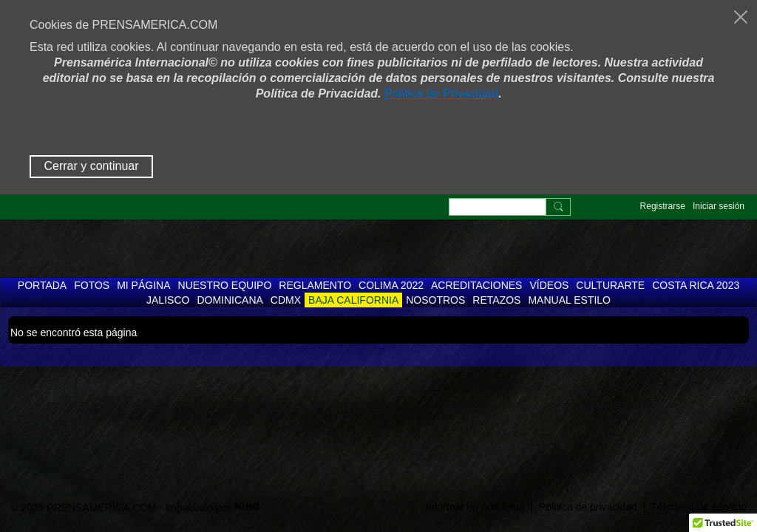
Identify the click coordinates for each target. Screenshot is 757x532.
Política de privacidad (588, 507)
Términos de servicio (699, 507)
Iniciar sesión (719, 206)
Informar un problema (475, 507)
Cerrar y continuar (91, 166)
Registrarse (663, 206)
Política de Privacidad (441, 93)
